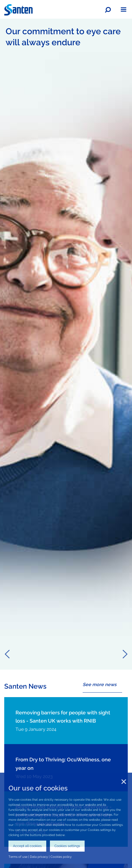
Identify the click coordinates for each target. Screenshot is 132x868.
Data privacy (39, 857)
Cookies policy (25, 825)
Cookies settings (67, 846)
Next (125, 654)
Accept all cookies (27, 846)
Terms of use (18, 857)
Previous (7, 654)
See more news (100, 685)
